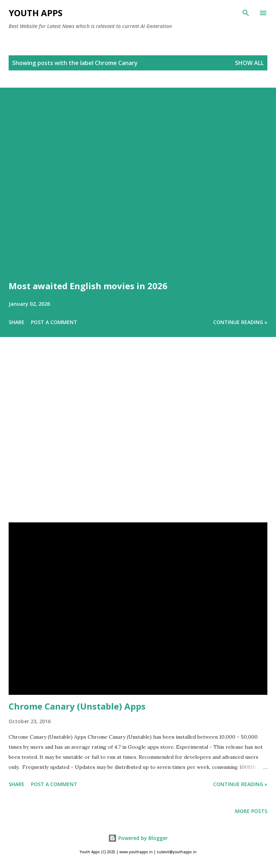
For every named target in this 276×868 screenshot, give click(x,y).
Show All (249, 63)
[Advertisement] (138, 440)
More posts (251, 811)
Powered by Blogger (138, 838)
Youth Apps (36, 13)
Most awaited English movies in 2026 (88, 286)
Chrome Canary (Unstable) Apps (77, 706)
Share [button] (17, 322)
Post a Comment (54, 322)
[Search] (246, 13)
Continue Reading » (240, 322)
